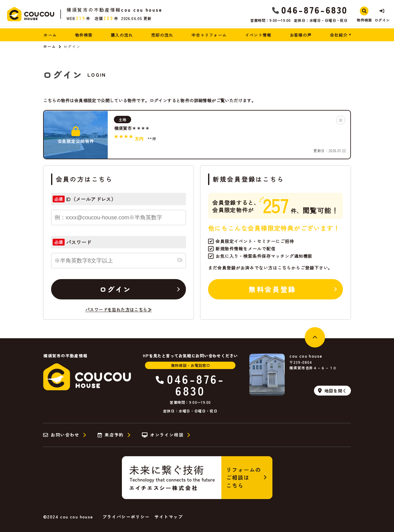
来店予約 (111, 435)
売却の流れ (162, 35)
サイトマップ (169, 517)
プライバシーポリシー (126, 517)
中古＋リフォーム (209, 35)
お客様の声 (301, 35)
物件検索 (84, 35)
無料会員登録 (272, 289)
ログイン (115, 289)
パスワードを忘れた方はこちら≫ (119, 310)
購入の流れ (122, 35)
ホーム (50, 35)
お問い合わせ (61, 435)
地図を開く (332, 391)
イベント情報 (258, 35)
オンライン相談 (163, 435)
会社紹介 (339, 35)
